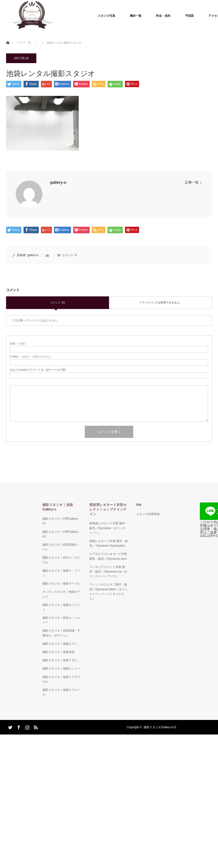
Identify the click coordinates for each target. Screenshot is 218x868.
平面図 (189, 16)
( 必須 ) (18, 344)
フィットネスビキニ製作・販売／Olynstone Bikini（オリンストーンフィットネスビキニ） (109, 592)
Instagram (27, 726)
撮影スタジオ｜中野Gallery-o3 (61, 534)
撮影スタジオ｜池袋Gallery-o (58, 507)
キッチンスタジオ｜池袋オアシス (61, 594)
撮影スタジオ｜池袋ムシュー (61, 668)
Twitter (10, 726)
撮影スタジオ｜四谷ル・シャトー (61, 620)
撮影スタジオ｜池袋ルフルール (61, 692)
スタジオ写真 (107, 16)
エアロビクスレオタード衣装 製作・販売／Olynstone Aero (108, 556)
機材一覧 (136, 16)
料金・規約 (163, 16)
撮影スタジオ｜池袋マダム (60, 660)
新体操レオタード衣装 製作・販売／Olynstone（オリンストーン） (109, 528)
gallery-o (58, 182)
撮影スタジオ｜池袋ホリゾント (61, 607)
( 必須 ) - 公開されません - (31, 357)
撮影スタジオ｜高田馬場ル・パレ (61, 547)
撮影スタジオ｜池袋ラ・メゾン (61, 573)
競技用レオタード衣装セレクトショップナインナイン (108, 509)
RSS (35, 726)
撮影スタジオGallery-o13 (160, 727)
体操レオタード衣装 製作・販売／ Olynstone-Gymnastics (109, 543)
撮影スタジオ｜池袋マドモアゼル (61, 679)
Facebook (18, 726)
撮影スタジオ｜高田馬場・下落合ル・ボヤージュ (61, 633)
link (139, 505)
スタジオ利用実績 (148, 514)
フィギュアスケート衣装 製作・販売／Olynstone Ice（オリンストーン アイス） (108, 572)
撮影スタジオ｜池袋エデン (60, 644)
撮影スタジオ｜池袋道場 (58, 652)
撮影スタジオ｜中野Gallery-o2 (61, 521)
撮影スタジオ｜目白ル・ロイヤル (61, 560)
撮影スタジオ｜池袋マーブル (61, 584)
